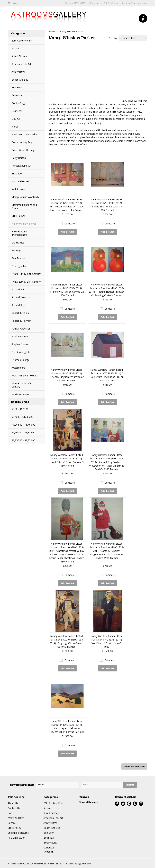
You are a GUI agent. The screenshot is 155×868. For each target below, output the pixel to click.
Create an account (139, 3)
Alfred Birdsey (19, 56)
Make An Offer (16, 818)
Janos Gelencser (20, 181)
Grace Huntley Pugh (22, 142)
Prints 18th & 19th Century (26, 274)
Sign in (125, 3)
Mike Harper (18, 216)
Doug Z (16, 119)
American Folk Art (21, 64)
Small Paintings (20, 336)
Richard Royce (19, 305)
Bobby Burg (18, 103)
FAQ (10, 813)
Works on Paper (20, 394)
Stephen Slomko (21, 344)
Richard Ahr (18, 289)
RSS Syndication (17, 838)
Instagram (141, 804)
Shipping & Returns (18, 833)
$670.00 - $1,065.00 (22, 417)
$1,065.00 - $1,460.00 (23, 425)
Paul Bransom (19, 258)
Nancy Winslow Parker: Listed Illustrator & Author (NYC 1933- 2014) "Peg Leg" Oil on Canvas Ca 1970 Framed (67, 641)
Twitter (123, 804)
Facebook (117, 804)
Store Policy (14, 828)
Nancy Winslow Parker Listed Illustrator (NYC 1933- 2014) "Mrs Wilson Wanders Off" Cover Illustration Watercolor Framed (66, 205)
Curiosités (17, 111)
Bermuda (17, 95)
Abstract (16, 48)
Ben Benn (17, 87)
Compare (70, 224)
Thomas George (21, 360)
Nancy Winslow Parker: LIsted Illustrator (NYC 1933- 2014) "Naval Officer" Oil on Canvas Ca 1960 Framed (66, 460)
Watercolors (18, 368)
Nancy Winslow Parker (24, 224)
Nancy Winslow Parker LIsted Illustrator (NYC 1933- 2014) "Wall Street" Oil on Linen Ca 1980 (107, 641)
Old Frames (18, 243)
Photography (19, 266)
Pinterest (129, 804)
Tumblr (135, 804)
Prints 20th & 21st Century (26, 282)
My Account (94, 3)
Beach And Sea (20, 80)
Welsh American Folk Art (25, 376)
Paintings (17, 250)
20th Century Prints (22, 41)
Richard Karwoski (21, 297)
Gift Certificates (111, 3)
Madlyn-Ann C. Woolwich (25, 197)
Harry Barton (19, 158)
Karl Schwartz (19, 189)
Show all (48, 852)
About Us (13, 803)
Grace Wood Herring (23, 150)
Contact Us (14, 808)
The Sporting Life (21, 352)
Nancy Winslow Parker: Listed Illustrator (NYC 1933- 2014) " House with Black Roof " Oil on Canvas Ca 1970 (107, 375)
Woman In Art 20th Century (22, 385)
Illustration (17, 174)
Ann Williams (19, 72)
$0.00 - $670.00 (20, 409)
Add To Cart (67, 232)
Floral (15, 127)
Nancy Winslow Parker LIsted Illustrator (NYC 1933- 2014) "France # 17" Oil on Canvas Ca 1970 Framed (66, 290)
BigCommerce (84, 864)
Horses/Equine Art (21, 166)
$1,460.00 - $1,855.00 (23, 432)
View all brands (89, 802)
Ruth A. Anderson (21, 329)
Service (12, 823)
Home (52, 31)
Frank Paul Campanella (24, 134)
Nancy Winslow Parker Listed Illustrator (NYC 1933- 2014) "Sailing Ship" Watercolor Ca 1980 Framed (107, 205)
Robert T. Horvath (21, 321)
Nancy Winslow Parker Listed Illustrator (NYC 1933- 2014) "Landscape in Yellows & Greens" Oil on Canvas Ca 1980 (67, 727)
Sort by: (113, 38)
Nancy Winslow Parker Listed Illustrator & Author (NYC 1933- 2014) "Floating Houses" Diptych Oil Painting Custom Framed (107, 290)
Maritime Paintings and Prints (24, 206)
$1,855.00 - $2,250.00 (23, 440)
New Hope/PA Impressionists (20, 233)
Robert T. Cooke (21, 313)
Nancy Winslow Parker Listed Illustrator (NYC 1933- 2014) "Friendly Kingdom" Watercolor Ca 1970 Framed (67, 375)
